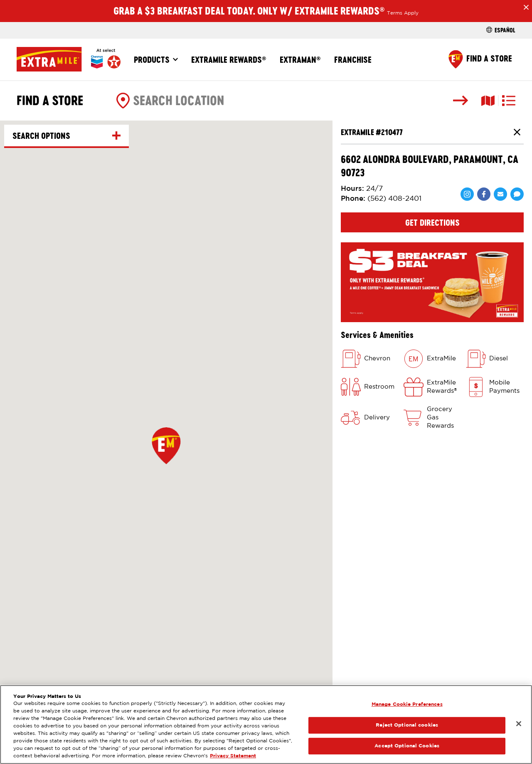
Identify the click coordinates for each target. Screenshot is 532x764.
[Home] (69, 59)
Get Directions (432, 222)
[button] (166, 446)
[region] (266, 725)
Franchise (353, 59)
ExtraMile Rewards (229, 59)
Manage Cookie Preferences (407, 704)
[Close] (519, 724)
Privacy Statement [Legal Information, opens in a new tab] (233, 756)
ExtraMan (300, 59)
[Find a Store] (480, 59)
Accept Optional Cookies (407, 746)
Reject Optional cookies (407, 725)
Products (152, 59)
